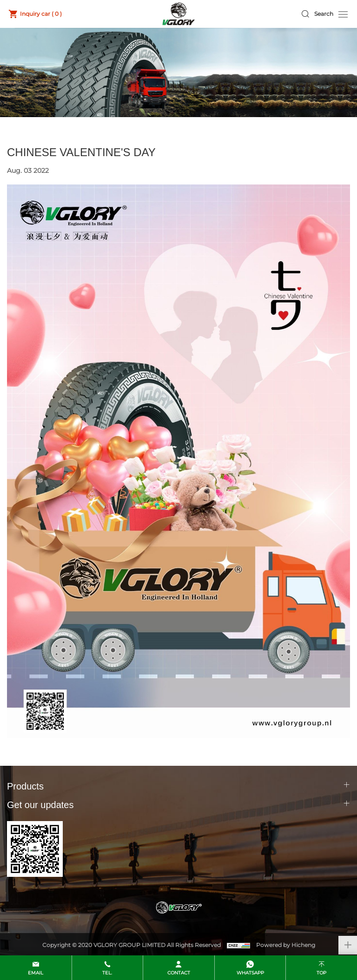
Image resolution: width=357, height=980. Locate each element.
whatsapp (250, 973)
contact (179, 973)
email (36, 973)
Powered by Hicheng (286, 945)
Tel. (107, 973)
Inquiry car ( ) (41, 14)
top (321, 973)
